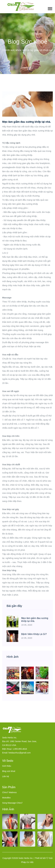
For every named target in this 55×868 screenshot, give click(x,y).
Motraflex (6, 798)
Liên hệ (6, 776)
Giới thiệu (7, 766)
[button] (50, 8)
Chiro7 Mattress (9, 792)
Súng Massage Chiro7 (12, 803)
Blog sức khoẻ (9, 771)
